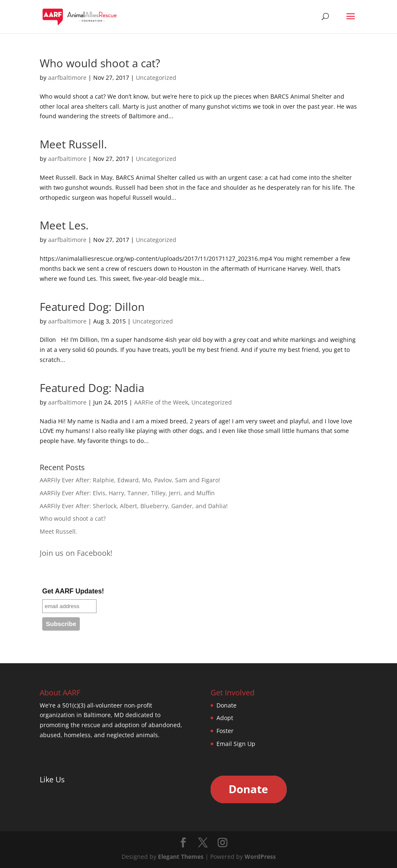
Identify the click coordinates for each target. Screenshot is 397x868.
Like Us (52, 779)
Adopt (225, 718)
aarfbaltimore (67, 78)
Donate (226, 705)
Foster (225, 731)
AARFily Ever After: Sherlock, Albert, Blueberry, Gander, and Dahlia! (134, 506)
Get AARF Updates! (73, 591)
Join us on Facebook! (76, 553)
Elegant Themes (181, 857)
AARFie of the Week (161, 402)
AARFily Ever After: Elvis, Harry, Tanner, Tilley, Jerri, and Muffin (127, 493)
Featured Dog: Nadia (92, 388)
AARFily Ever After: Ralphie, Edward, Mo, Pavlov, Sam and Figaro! (130, 480)
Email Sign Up (236, 744)
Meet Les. (64, 225)
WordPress (260, 857)
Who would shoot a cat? (100, 63)
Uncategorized (156, 78)
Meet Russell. (73, 144)
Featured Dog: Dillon (92, 307)
